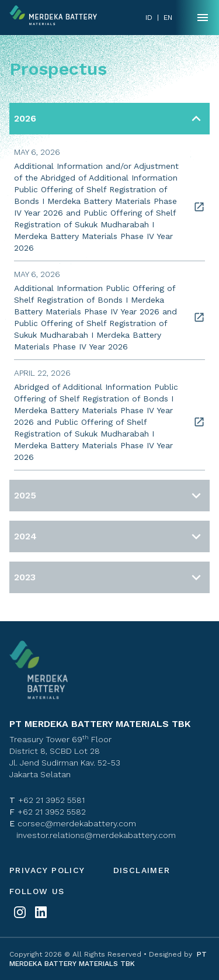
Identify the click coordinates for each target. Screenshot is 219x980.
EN (168, 18)
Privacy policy (47, 870)
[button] (109, 119)
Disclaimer (142, 870)
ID (149, 18)
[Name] (203, 18)
